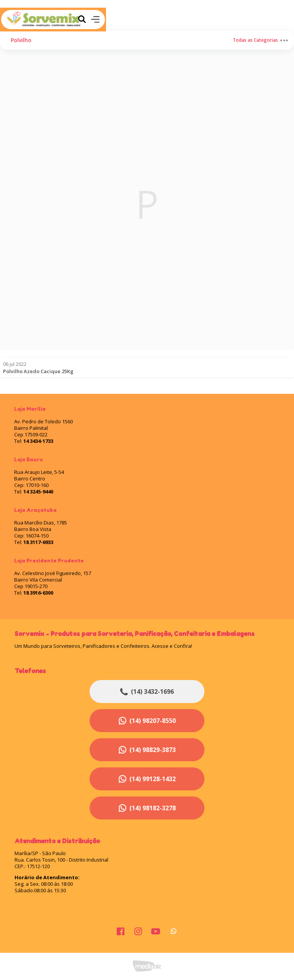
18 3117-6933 (38, 542)
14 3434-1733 (38, 441)
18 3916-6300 (38, 593)
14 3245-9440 (38, 492)
